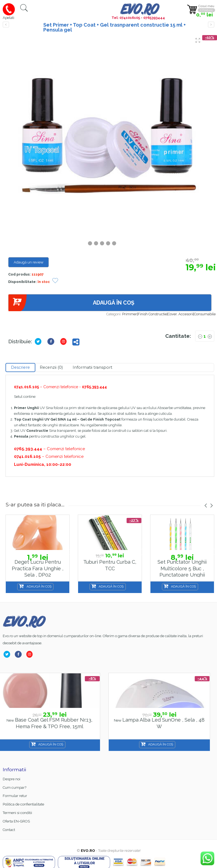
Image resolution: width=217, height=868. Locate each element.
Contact (9, 830)
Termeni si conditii (17, 813)
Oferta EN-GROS (16, 821)
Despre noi (12, 779)
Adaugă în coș (71, 303)
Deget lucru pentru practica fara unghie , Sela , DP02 (38, 568)
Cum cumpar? (15, 788)
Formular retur (15, 796)
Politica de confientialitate (23, 804)
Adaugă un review (29, 262)
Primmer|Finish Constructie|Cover (149, 314)
